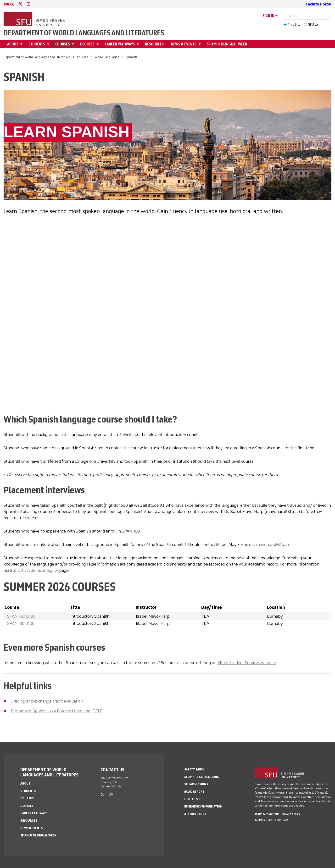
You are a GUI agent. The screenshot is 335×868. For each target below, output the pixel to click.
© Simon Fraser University (272, 820)
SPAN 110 (21, 623)
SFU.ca (313, 25)
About (13, 44)
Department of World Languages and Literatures (84, 33)
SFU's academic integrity (35, 570)
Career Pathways (120, 44)
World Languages (107, 57)
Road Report (194, 792)
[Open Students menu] (49, 44)
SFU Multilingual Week (227, 44)
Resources (154, 44)
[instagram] (28, 4)
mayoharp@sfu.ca (272, 544)
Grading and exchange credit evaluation (47, 701)
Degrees (87, 44)
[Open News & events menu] (200, 44)
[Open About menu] (22, 44)
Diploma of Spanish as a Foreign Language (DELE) (57, 711)
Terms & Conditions (267, 814)
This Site (294, 25)
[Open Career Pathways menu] (139, 44)
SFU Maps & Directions (201, 777)
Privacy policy (291, 814)
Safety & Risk (194, 769)
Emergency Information (203, 806)
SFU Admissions (196, 784)
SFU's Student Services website (247, 663)
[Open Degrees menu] (98, 44)
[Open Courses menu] (74, 44)
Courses (63, 44)
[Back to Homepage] (35, 20)
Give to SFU (193, 799)
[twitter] (20, 4)
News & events (184, 44)
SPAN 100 (21, 616)
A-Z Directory (195, 814)
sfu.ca (9, 4)
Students (37, 44)
